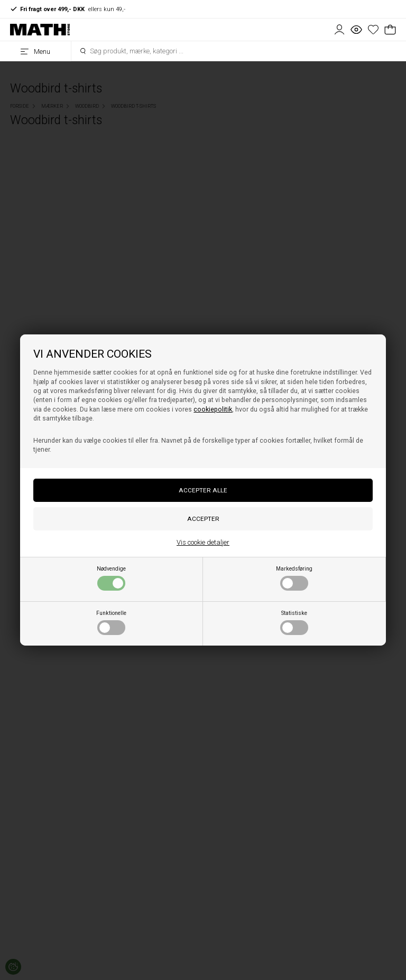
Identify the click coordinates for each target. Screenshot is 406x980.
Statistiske (294, 622)
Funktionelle (111, 622)
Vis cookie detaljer (203, 542)
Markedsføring (294, 578)
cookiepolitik (213, 409)
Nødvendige (111, 578)
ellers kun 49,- (68, 9)
